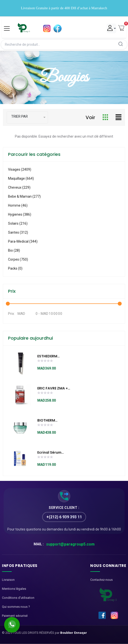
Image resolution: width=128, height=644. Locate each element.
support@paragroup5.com (70, 544)
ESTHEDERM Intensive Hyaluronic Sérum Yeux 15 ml (55, 356)
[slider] (45, 361)
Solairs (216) (18, 223)
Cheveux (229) (19, 187)
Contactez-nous (101, 580)
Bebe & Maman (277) (24, 196)
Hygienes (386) (20, 214)
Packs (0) (15, 268)
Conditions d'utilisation (18, 598)
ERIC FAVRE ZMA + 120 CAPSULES (53, 388)
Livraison (8, 580)
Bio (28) (14, 250)
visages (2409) (20, 169)
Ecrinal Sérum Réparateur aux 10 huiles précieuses (54, 453)
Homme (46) (18, 205)
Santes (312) (18, 232)
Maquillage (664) (21, 178)
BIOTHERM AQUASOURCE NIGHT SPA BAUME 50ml (55, 421)
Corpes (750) (18, 259)
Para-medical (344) (23, 241)
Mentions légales (14, 589)
